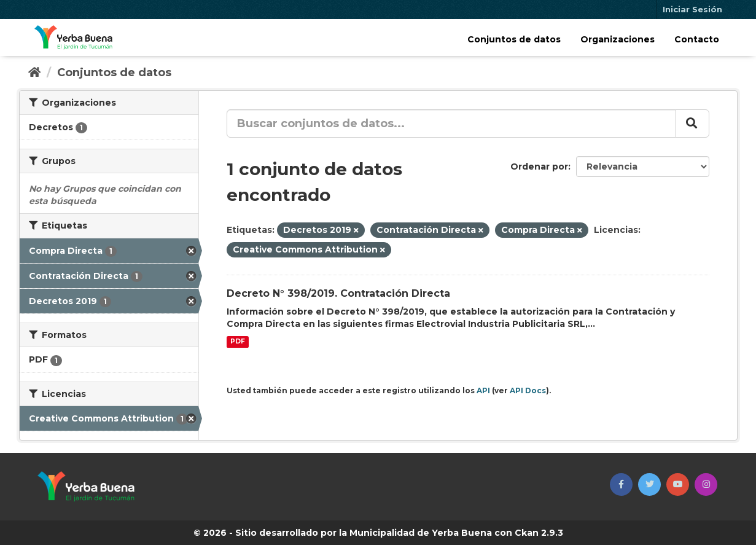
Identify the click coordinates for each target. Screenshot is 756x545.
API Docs (528, 390)
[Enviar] (692, 124)
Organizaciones (618, 39)
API (483, 390)
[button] (621, 484)
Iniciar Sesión (692, 9)
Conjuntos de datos (514, 39)
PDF (238, 342)
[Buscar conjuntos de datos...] (451, 124)
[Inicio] (34, 73)
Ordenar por (539, 167)
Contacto (697, 39)
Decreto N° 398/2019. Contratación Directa (338, 293)
